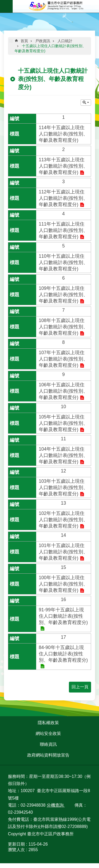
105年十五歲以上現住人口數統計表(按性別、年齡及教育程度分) (63, 423)
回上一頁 (80, 687)
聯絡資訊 (48, 744)
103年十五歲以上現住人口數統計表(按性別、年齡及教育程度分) (63, 487)
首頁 (24, 41)
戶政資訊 (43, 41)
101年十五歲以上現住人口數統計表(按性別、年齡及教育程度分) (63, 552)
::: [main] (11, 41)
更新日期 (16, 844)
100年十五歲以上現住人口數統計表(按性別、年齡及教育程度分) (63, 584)
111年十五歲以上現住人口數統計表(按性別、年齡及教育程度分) (63, 230)
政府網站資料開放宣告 (48, 755)
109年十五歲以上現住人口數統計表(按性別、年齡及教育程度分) (63, 295)
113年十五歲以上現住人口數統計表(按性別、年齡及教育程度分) (63, 166)
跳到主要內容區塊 (3, 3)
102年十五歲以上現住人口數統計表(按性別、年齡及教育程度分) (63, 520)
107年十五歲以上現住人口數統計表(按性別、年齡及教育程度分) (63, 359)
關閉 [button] (86, 103)
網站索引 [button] (6, 6)
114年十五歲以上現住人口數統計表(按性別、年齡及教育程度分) (63, 134)
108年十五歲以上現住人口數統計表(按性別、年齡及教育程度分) (63, 327)
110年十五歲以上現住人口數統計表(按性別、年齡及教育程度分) (63, 262)
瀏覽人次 (16, 850)
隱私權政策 (48, 723)
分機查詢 (56, 805)
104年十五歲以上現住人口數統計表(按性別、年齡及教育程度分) (63, 455)
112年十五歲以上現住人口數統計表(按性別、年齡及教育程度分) (63, 198)
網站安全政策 (48, 733)
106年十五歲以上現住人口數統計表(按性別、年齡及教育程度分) (63, 391)
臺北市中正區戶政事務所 (56, 6)
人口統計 (65, 41)
